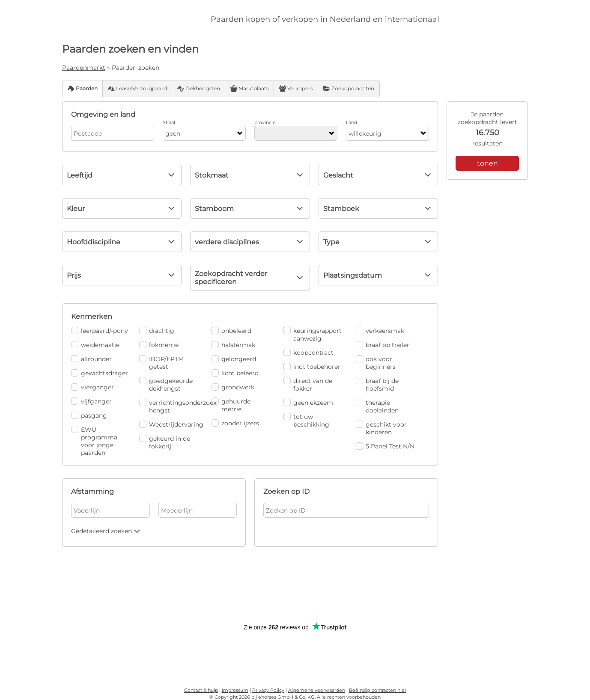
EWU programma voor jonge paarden (94, 441)
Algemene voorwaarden (317, 690)
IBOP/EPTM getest (161, 363)
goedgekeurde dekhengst (166, 385)
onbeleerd (231, 331)
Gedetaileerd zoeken (107, 531)
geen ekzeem (308, 403)
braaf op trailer (383, 345)
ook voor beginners (376, 363)
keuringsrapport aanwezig (313, 335)
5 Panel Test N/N (385, 446)
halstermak (233, 345)
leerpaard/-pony (100, 331)
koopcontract (308, 353)
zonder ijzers (235, 423)
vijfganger (91, 401)
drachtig (157, 331)
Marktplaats (250, 89)
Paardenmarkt (84, 68)
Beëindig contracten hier (378, 690)
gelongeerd (234, 359)
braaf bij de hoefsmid (377, 385)
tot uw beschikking (306, 421)
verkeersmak (380, 331)
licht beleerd (235, 373)
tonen (487, 163)
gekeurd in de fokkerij (165, 442)
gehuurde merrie (231, 405)
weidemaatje (95, 345)
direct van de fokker (308, 385)
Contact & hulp (201, 690)
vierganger (92, 387)
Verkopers (296, 89)
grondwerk (233, 387)
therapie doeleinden (377, 406)
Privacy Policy (268, 690)
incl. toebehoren (313, 367)
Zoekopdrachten (349, 89)
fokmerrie (159, 345)
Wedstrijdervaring (169, 424)
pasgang (89, 415)
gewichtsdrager (100, 373)
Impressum (235, 690)
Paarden (83, 89)
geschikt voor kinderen (381, 428)
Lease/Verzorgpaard (137, 89)
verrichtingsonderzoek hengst (169, 406)
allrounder (91, 359)
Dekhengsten (199, 89)
